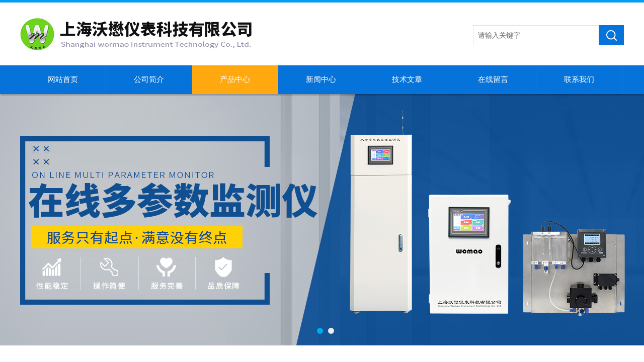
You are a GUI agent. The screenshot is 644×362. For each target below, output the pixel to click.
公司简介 (149, 79)
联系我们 (579, 79)
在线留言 (493, 79)
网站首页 (63, 79)
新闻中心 (321, 79)
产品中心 (235, 79)
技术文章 (407, 79)
